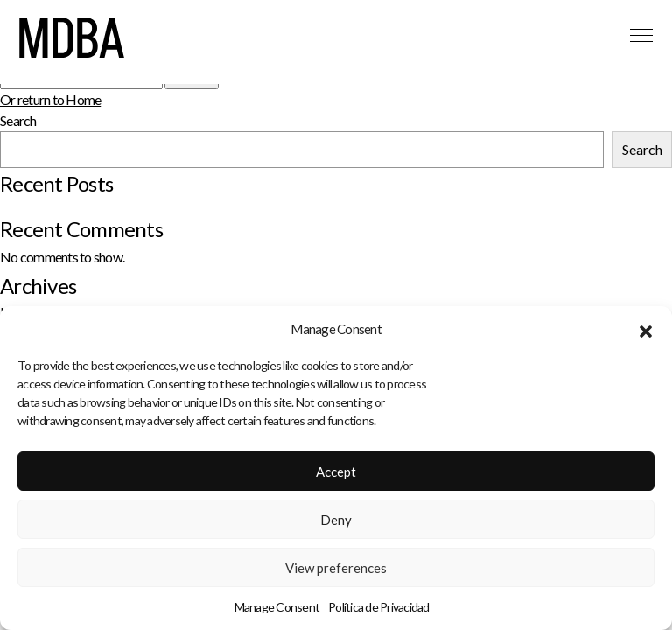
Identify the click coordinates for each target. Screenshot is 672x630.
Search (18, 120)
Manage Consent (277, 610)
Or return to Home (50, 99)
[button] (646, 332)
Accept (336, 474)
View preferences (336, 570)
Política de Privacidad (379, 610)
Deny (336, 522)
